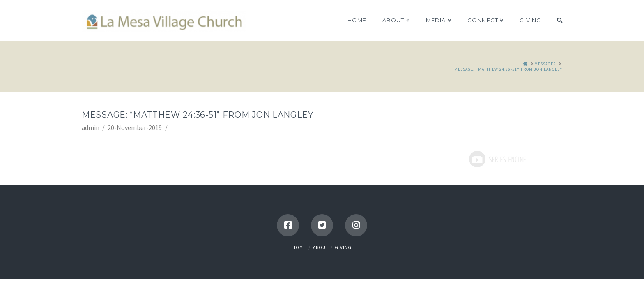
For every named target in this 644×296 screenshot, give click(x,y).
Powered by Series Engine (497, 159)
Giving (343, 247)
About (321, 247)
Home (299, 247)
